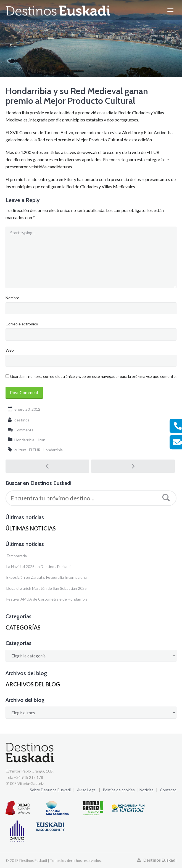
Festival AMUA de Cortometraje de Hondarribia (47, 599)
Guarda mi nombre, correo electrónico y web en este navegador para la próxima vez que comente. (93, 376)
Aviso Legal (87, 790)
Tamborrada (17, 556)
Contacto (168, 790)
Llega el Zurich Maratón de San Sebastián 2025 (47, 588)
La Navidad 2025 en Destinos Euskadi (38, 566)
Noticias (147, 790)
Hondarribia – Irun (30, 440)
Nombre (12, 298)
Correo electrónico (22, 324)
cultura (20, 450)
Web (10, 350)
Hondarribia (53, 450)
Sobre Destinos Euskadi (50, 790)
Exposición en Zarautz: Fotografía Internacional (47, 577)
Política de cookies (119, 790)
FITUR (35, 450)
